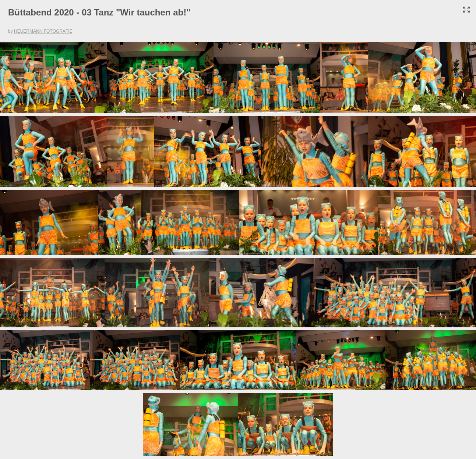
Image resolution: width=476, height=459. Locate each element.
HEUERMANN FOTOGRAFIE (43, 31)
